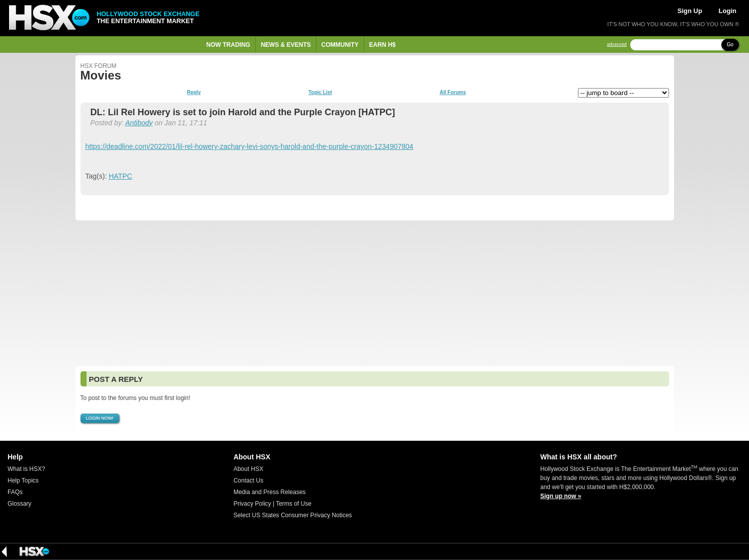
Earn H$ (383, 45)
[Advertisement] (375, 293)
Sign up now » (561, 496)
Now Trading (228, 45)
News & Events (285, 45)
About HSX (248, 469)
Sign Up (690, 11)
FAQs (15, 492)
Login (728, 11)
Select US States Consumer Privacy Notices (293, 515)
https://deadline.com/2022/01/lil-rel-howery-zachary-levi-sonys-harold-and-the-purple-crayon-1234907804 (249, 146)
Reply (194, 93)
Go (730, 45)
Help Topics (23, 481)
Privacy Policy (252, 504)
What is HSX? (26, 469)
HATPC (120, 176)
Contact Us (248, 481)
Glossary (19, 504)
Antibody (139, 123)
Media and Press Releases (269, 492)
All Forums (453, 93)
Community (340, 45)
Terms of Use (294, 504)
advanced (617, 45)
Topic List (320, 93)
